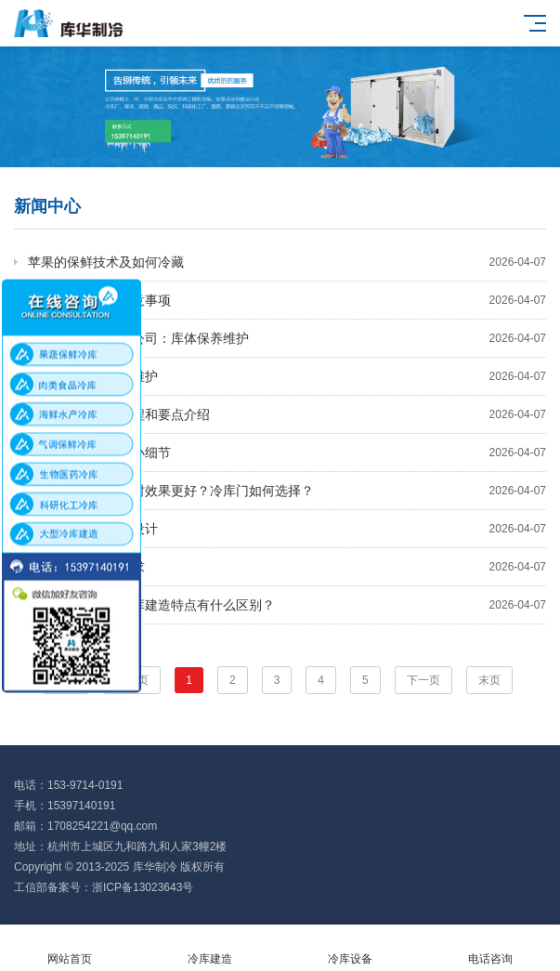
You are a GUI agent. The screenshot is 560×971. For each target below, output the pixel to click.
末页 (489, 680)
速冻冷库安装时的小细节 (287, 453)
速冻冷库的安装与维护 (287, 376)
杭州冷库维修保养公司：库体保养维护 (287, 338)
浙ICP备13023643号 (143, 887)
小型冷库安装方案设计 (287, 529)
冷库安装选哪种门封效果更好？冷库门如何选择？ (287, 491)
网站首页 (70, 948)
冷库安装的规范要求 (287, 567)
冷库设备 (351, 948)
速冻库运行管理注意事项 (287, 300)
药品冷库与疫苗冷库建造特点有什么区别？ (287, 605)
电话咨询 (490, 948)
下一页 (423, 680)
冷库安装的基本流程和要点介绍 (287, 414)
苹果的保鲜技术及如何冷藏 (287, 262)
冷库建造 (210, 948)
